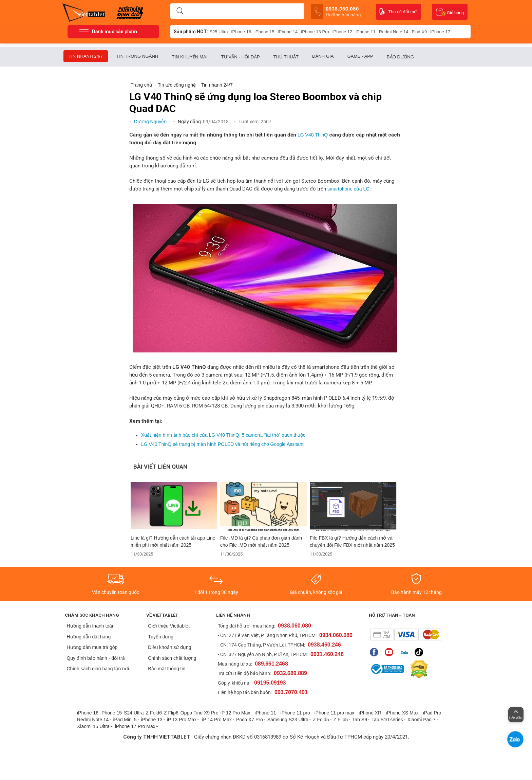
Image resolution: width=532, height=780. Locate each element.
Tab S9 (360, 720)
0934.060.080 (336, 635)
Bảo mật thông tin (167, 669)
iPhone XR (370, 713)
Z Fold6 (154, 713)
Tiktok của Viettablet (419, 652)
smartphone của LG (348, 189)
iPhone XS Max (402, 713)
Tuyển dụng (161, 637)
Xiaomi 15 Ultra (93, 726)
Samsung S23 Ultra (288, 720)
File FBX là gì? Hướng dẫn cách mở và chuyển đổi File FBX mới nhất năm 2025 (352, 541)
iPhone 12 (343, 32)
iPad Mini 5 (125, 720)
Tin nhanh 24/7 (86, 56)
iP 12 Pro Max (235, 713)
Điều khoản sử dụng (169, 647)
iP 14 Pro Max (217, 720)
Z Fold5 (321, 720)
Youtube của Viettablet (389, 652)
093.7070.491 (291, 692)
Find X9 (420, 32)
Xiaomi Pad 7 (422, 720)
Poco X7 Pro (250, 720)
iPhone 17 (440, 32)
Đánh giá (323, 56)
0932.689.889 (290, 673)
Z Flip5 (341, 720)
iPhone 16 (241, 32)
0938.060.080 (338, 12)
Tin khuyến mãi (189, 57)
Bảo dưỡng (400, 57)
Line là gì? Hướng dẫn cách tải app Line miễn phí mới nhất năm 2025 (173, 541)
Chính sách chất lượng (172, 658)
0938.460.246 (324, 645)
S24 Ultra (134, 713)
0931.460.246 (327, 654)
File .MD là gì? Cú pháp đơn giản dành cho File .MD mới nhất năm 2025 (261, 541)
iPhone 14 (288, 32)
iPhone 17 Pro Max (135, 726)
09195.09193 (270, 683)
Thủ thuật (286, 57)
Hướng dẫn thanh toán (90, 626)
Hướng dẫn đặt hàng (89, 637)
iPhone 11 (366, 32)
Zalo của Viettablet (404, 652)
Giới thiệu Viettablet (169, 626)
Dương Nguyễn (151, 122)
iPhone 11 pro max (335, 713)
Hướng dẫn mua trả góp (92, 647)
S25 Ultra (218, 32)
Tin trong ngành (137, 56)
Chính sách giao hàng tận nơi (98, 669)
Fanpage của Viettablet (374, 652)
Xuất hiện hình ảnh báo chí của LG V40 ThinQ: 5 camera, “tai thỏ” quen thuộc (223, 435)
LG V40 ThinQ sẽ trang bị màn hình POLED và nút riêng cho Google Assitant (222, 444)
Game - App (360, 56)
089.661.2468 (271, 664)
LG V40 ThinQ (313, 135)
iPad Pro (433, 713)
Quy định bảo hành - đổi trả (96, 658)
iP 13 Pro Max (182, 720)
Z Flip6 (171, 713)
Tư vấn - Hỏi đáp (241, 57)
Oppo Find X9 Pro (199, 713)
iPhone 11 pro (295, 713)
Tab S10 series (387, 720)
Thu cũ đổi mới (398, 12)
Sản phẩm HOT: (191, 32)
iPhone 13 (152, 720)
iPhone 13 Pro (315, 32)
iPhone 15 (264, 32)
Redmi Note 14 (394, 32)
